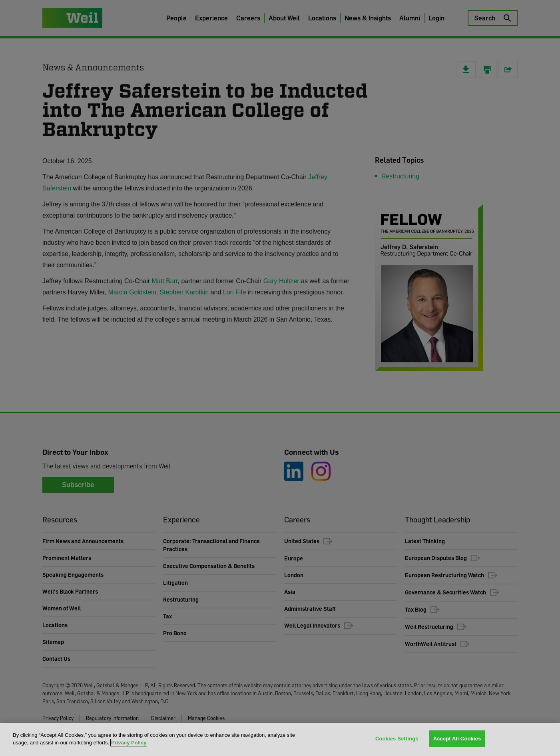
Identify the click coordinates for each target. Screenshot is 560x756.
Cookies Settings (397, 739)
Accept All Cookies (457, 739)
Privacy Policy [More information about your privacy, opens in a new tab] (129, 743)
